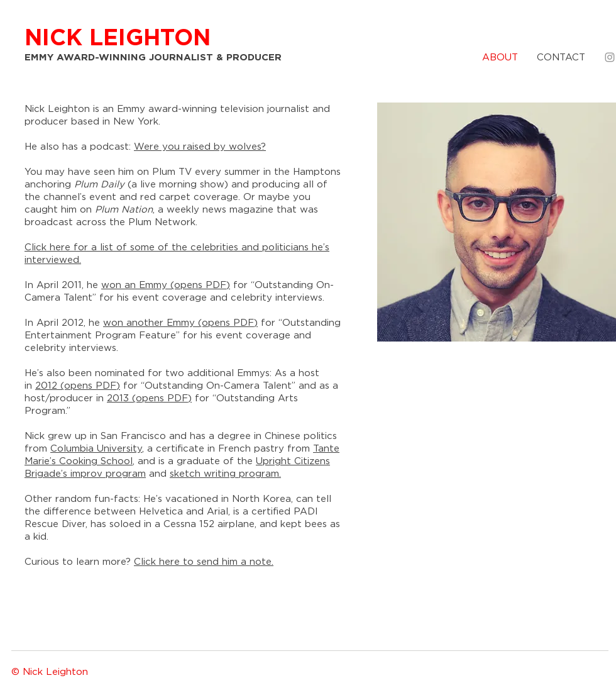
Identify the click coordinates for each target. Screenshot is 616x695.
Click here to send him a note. (204, 562)
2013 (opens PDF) (149, 398)
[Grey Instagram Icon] (610, 57)
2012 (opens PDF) (78, 386)
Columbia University (96, 449)
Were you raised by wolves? (200, 147)
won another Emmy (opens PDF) (180, 323)
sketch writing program (224, 474)
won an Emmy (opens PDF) (166, 285)
